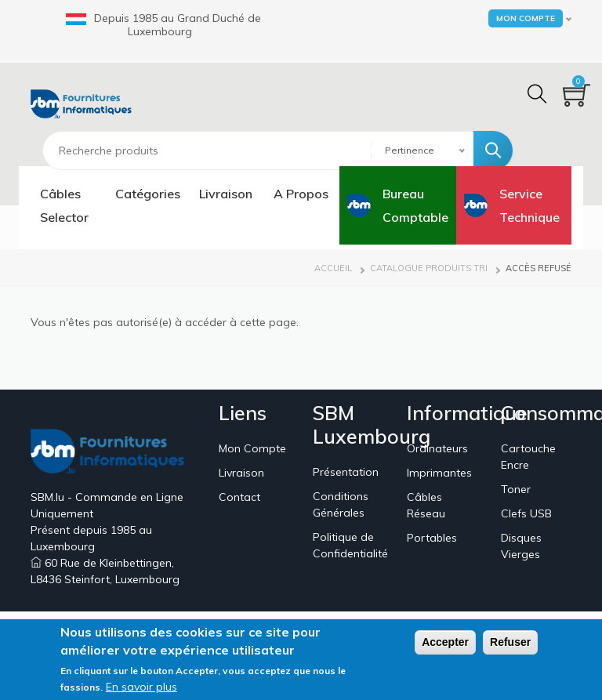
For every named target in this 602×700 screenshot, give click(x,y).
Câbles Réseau (426, 505)
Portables (432, 538)
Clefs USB (526, 513)
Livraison (226, 194)
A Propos (301, 194)
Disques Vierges (521, 546)
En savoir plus (141, 690)
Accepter (445, 645)
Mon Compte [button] (526, 18)
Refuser (510, 645)
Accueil (333, 268)
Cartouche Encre (528, 457)
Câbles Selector (64, 205)
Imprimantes (439, 473)
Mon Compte (252, 448)
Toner (516, 489)
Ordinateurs (437, 448)
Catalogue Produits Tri (429, 268)
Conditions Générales (341, 504)
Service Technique (529, 205)
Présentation (346, 472)
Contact (239, 497)
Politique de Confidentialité (350, 545)
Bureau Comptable (415, 205)
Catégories (148, 194)
